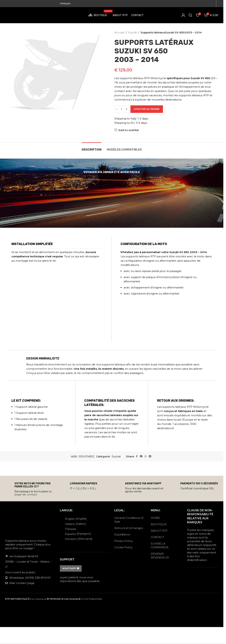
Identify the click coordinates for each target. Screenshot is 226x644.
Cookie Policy (123, 547)
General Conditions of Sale (129, 520)
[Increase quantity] (126, 109)
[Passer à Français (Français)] (77, 529)
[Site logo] (28, 15)
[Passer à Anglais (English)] (77, 519)
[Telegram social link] (150, 456)
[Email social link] (141, 456)
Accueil (119, 32)
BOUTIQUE (159, 524)
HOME (155, 518)
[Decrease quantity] (117, 109)
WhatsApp (71, 568)
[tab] (92, 148)
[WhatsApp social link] (146, 456)
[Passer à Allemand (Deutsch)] (77, 539)
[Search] (190, 15)
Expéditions (122, 534)
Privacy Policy (124, 541)
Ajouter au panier (147, 109)
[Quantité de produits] (121, 109)
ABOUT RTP (159, 531)
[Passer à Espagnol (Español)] (77, 534)
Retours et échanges (129, 528)
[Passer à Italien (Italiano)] (77, 524)
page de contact (26, 494)
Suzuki (132, 32)
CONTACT (157, 537)
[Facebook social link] (137, 456)
